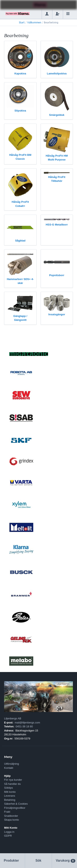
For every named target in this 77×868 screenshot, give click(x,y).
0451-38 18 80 (24, 726)
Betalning (10, 800)
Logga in (9, 832)
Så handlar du (12, 784)
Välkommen (34, 22)
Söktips (9, 788)
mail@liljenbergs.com (27, 723)
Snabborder (11, 816)
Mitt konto (10, 792)
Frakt (7, 812)
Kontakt (9, 768)
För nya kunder (13, 780)
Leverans (10, 796)
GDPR (8, 836)
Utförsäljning (11, 764)
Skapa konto (11, 820)
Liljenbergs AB (13, 718)
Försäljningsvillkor (15, 808)
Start (22, 22)
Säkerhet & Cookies (16, 804)
